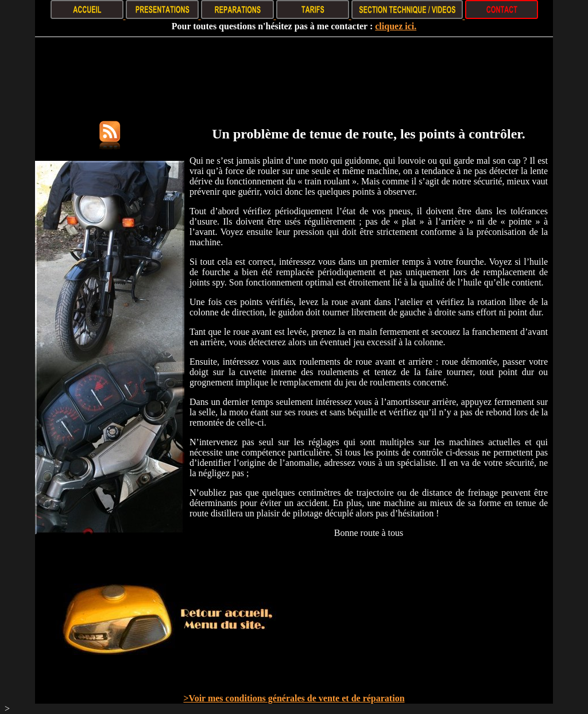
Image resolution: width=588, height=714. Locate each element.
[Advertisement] (294, 72)
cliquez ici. (396, 26)
